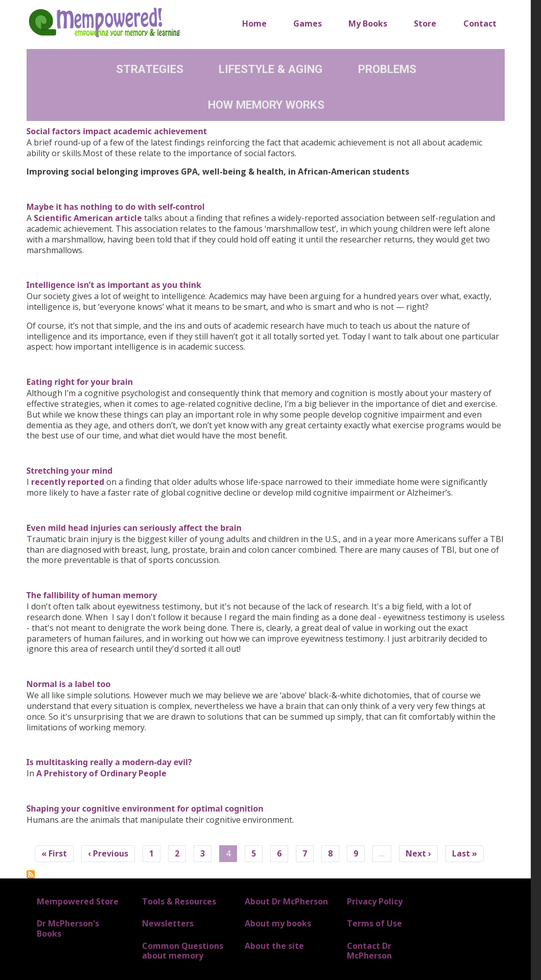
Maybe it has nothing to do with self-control (116, 207)
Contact (480, 23)
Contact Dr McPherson (369, 951)
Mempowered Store (78, 901)
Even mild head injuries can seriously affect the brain (134, 528)
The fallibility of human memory (92, 595)
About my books (278, 923)
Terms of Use (374, 923)
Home (254, 23)
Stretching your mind (70, 471)
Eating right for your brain (80, 382)
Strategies (150, 69)
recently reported (68, 482)
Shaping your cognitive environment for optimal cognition (145, 808)
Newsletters (168, 923)
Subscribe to (31, 874)
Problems (387, 69)
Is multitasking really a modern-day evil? (109, 762)
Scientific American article (88, 218)
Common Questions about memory (183, 951)
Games (308, 23)
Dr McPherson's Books (68, 928)
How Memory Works (266, 105)
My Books (368, 23)
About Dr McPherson (286, 901)
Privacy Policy (375, 901)
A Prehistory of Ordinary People (101, 773)
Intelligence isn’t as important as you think (114, 285)
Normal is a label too (69, 684)
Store (425, 23)
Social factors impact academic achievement (117, 131)
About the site (274, 946)
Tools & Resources (179, 901)
